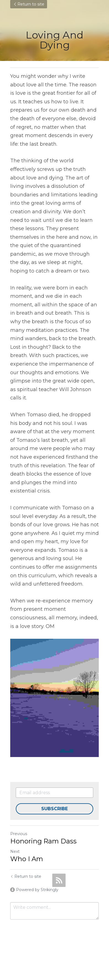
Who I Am (27, 859)
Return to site (29, 4)
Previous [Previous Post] (19, 834)
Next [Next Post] (15, 851)
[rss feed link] (59, 880)
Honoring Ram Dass (43, 841)
